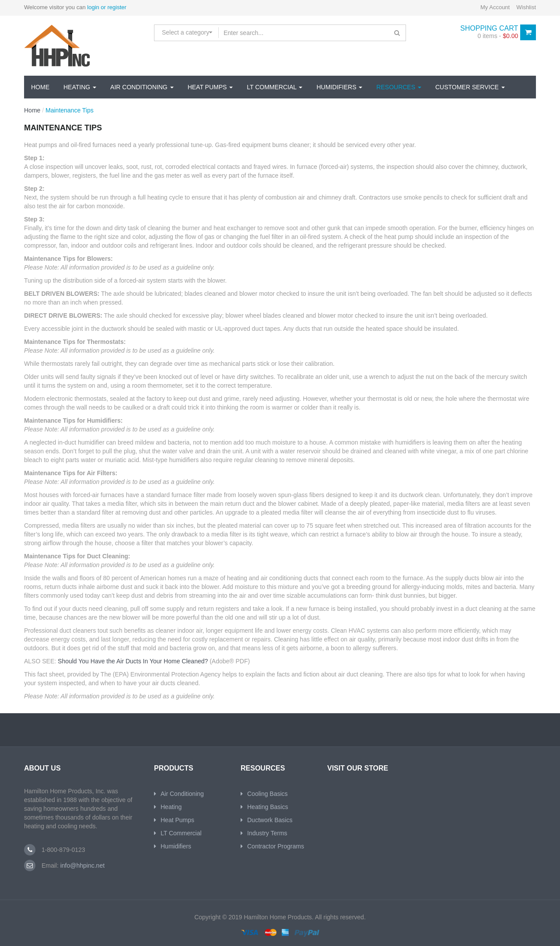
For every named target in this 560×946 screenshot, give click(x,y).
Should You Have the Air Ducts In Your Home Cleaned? (133, 661)
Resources (399, 87)
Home (40, 87)
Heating (80, 87)
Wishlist (526, 7)
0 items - (498, 36)
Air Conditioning (142, 87)
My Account (495, 7)
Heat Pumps (210, 87)
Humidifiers (339, 87)
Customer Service (470, 87)
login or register (107, 7)
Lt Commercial (275, 87)
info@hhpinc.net (82, 865)
